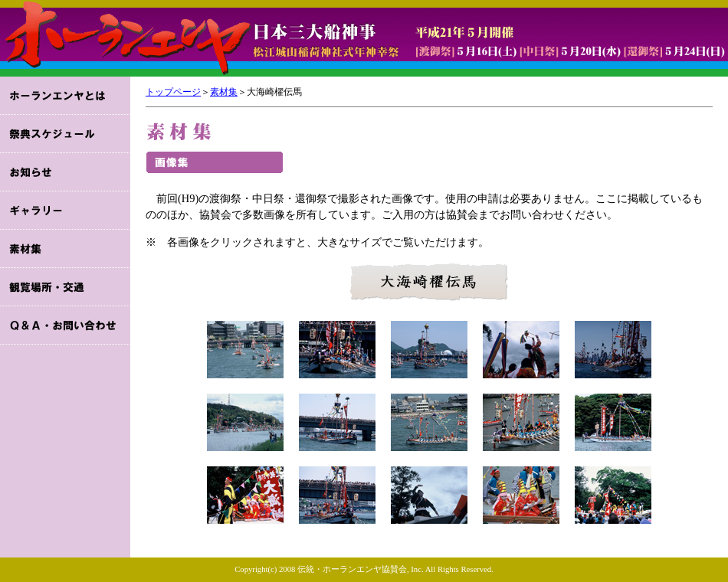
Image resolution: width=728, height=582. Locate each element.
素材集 (224, 92)
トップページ (173, 92)
